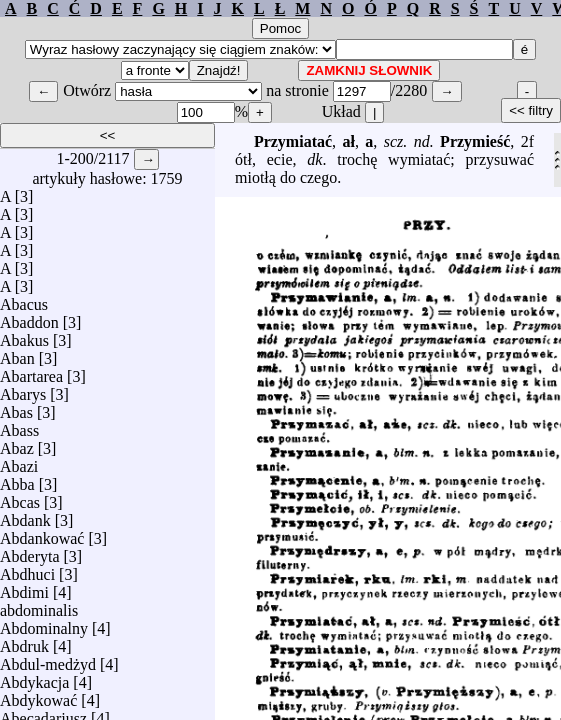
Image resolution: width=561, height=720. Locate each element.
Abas (16, 407)
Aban (17, 353)
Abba (17, 479)
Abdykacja (34, 677)
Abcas (20, 497)
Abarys (23, 389)
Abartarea (31, 371)
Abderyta (30, 551)
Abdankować (42, 533)
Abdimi (24, 587)
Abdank (25, 515)
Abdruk (24, 641)
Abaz (17, 443)
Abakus (24, 335)
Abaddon (29, 317)
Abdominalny (44, 623)
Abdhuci (27, 569)
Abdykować (38, 695)
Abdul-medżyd (48, 659)
